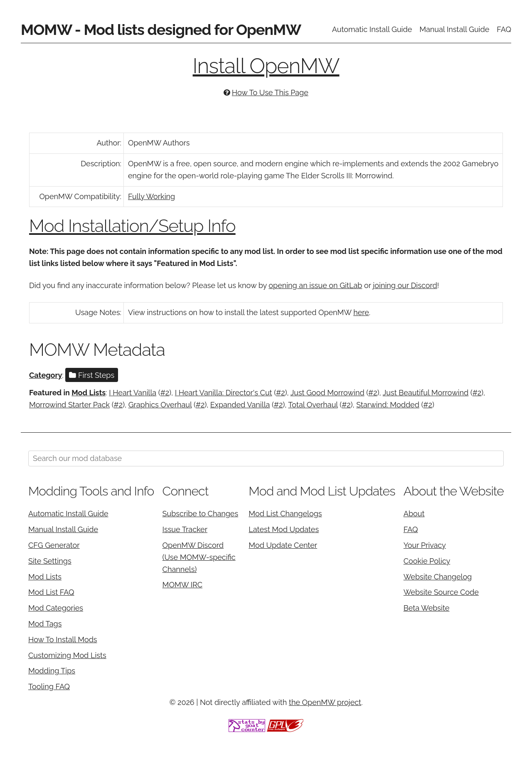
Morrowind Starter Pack (69, 405)
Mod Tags (45, 624)
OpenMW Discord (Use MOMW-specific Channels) (199, 557)
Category (46, 375)
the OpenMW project (325, 702)
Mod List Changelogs (285, 514)
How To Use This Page (270, 92)
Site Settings (50, 561)
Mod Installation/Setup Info (132, 226)
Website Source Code (441, 592)
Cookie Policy (427, 561)
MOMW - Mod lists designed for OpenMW (161, 30)
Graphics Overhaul (160, 405)
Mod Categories (56, 608)
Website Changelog (438, 577)
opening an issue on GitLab (315, 285)
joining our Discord (405, 285)
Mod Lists (89, 393)
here (361, 312)
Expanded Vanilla (240, 405)
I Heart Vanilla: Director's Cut (224, 393)
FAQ (504, 29)
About (414, 514)
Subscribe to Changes (201, 514)
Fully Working (151, 196)
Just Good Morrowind (328, 393)
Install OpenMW (266, 66)
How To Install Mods (63, 640)
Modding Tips (52, 671)
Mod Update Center (283, 545)
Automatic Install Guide (372, 29)
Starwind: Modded (388, 405)
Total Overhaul (313, 405)
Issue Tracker (185, 529)
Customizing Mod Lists (67, 655)
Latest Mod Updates (284, 529)
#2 (165, 393)
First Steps (92, 375)
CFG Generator (54, 545)
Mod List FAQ (51, 592)
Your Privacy (425, 545)
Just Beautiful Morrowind (426, 393)
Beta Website (427, 608)
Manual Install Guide (454, 29)
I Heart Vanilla (133, 393)
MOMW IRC (182, 585)
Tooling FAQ (49, 686)
